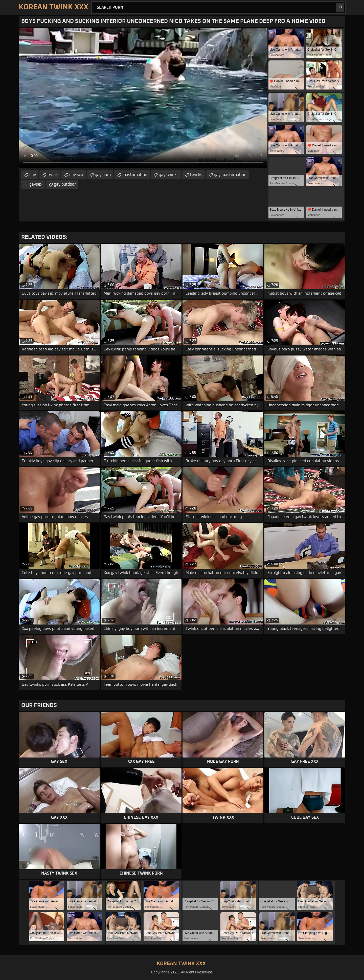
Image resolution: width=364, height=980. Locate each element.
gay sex (76, 175)
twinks (196, 175)
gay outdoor (65, 184)
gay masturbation (230, 175)
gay (33, 175)
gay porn (103, 175)
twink (53, 175)
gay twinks (169, 175)
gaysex (36, 184)
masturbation (135, 175)
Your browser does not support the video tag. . (143, 98)
